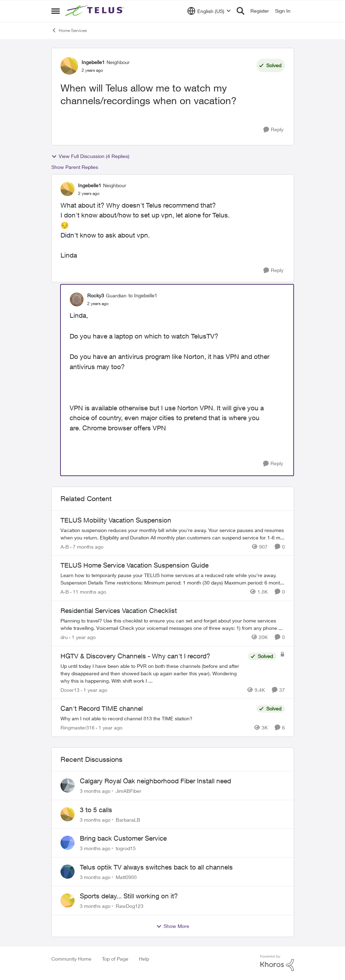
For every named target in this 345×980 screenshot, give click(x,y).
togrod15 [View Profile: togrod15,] (126, 848)
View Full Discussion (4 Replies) (90, 156)
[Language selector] (209, 11)
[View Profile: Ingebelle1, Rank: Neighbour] (69, 66)
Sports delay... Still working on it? (129, 896)
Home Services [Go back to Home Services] (69, 30)
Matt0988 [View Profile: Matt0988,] (126, 877)
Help (144, 959)
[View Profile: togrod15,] (68, 843)
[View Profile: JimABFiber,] (68, 785)
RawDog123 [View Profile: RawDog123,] (130, 906)
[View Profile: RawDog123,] (68, 900)
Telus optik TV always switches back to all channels (156, 867)
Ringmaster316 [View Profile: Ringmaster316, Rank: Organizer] (78, 728)
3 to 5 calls (96, 810)
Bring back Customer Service (123, 838)
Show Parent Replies (75, 167)
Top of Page (115, 959)
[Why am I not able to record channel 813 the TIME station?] (157, 718)
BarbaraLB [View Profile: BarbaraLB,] (128, 819)
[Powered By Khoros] (277, 963)
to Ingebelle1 (143, 295)
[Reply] (273, 130)
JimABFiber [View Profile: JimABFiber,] (129, 791)
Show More (173, 926)
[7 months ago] (87, 546)
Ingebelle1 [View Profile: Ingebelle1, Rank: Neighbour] (93, 62)
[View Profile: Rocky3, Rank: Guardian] (77, 299)
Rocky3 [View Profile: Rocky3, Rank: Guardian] (96, 295)
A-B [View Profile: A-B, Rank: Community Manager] (65, 546)
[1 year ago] (82, 637)
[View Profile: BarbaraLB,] (68, 814)
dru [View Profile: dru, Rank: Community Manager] (64, 637)
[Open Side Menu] (56, 11)
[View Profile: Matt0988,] (68, 872)
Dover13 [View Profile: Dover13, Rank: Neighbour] (70, 690)
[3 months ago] (95, 791)
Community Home (71, 959)
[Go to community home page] (95, 11)
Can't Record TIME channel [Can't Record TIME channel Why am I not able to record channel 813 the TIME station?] (102, 708)
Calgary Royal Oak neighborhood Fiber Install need (155, 781)
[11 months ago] (88, 592)
